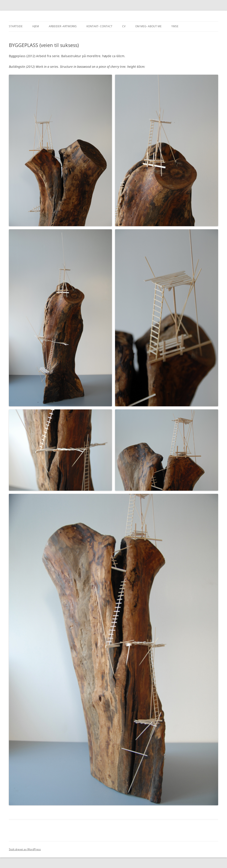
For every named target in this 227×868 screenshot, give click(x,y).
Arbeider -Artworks (63, 26)
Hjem (36, 26)
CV (124, 26)
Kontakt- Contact (99, 26)
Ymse (175, 26)
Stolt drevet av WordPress (25, 849)
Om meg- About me (148, 26)
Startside (16, 26)
